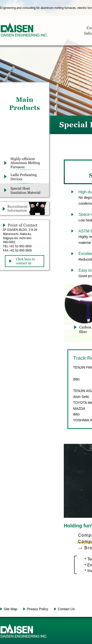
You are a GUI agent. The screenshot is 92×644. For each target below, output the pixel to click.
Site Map (10, 609)
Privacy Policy (37, 609)
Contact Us (66, 609)
